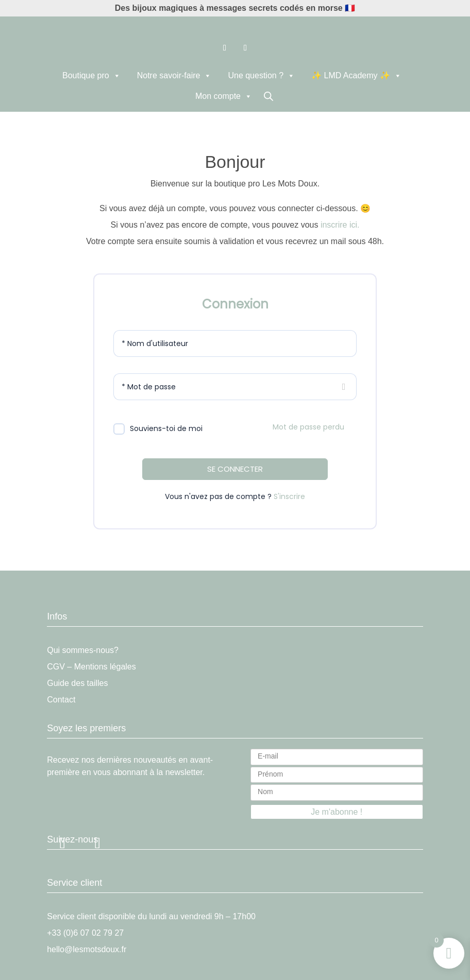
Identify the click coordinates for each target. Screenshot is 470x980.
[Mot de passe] (235, 387)
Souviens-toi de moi (166, 428)
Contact (61, 700)
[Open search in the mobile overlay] (268, 96)
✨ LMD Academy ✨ (356, 76)
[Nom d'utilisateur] (235, 343)
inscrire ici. (340, 225)
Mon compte (224, 96)
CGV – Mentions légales (91, 667)
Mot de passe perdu (308, 427)
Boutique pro (91, 76)
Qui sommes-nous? (83, 650)
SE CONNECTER (235, 469)
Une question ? (261, 76)
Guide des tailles (77, 683)
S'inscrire (289, 496)
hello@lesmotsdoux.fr (87, 949)
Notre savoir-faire (174, 76)
